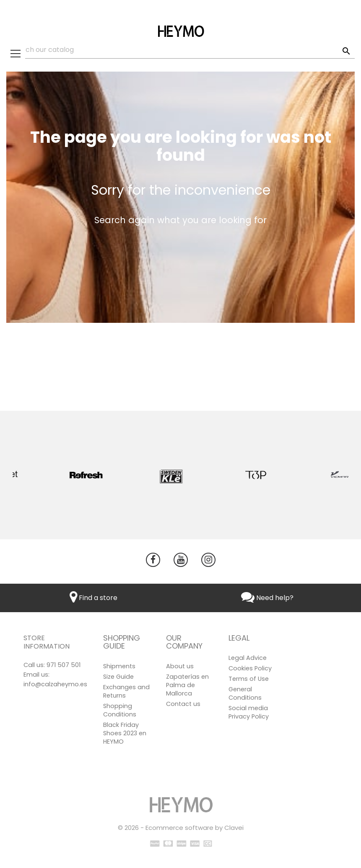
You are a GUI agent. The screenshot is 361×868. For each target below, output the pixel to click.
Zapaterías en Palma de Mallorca (187, 685)
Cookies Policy (250, 668)
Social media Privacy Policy (249, 712)
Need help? (267, 598)
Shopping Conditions (120, 710)
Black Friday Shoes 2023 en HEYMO (125, 733)
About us (180, 666)
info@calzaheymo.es (55, 684)
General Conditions (245, 693)
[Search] (180, 50)
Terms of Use (249, 679)
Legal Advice (248, 658)
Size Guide (118, 677)
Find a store (93, 598)
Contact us (183, 704)
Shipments (119, 666)
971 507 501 (64, 665)
